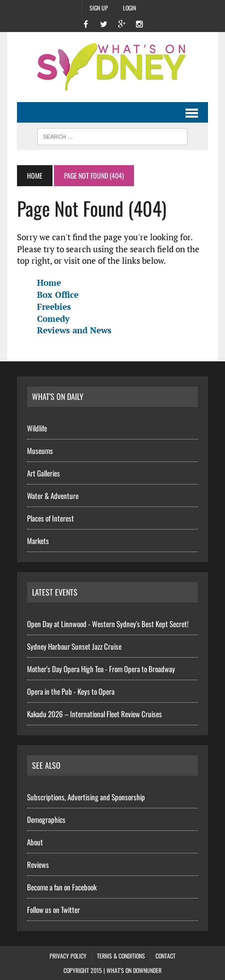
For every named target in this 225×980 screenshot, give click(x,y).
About (35, 842)
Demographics (46, 819)
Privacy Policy (68, 956)
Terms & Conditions (121, 956)
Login (129, 8)
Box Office (58, 295)
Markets (38, 541)
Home (49, 283)
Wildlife (37, 428)
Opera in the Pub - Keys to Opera (71, 691)
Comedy (53, 319)
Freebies (54, 307)
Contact (165, 956)
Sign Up (99, 8)
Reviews (38, 864)
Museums (40, 450)
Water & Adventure (53, 496)
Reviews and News (74, 330)
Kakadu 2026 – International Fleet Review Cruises (94, 714)
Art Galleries (43, 473)
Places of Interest (50, 518)
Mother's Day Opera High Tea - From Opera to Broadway (101, 669)
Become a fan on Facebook (62, 887)
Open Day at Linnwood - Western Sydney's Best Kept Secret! (108, 624)
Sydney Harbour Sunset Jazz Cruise (74, 646)
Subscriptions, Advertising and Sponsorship (86, 797)
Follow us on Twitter (53, 909)
